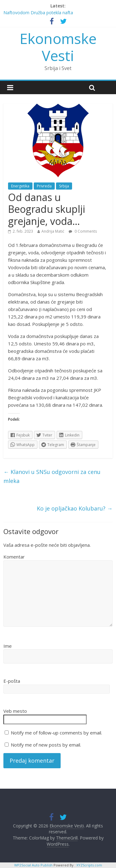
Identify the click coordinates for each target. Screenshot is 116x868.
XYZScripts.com (89, 865)
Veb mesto (15, 711)
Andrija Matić (53, 231)
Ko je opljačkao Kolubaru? (75, 508)
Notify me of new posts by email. (46, 745)
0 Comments (83, 231)
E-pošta (12, 681)
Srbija (64, 186)
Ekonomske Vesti (58, 47)
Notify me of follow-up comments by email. (56, 733)
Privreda (44, 186)
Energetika (20, 186)
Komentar (14, 557)
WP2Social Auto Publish (33, 865)
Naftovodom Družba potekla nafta (38, 13)
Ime (8, 646)
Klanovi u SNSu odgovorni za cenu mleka (52, 476)
